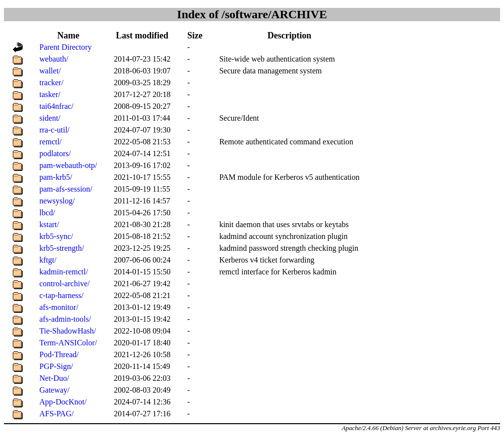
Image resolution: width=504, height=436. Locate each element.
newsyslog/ (57, 201)
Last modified (142, 35)
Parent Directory (65, 47)
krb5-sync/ (56, 236)
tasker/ (50, 94)
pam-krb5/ (56, 177)
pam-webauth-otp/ (68, 165)
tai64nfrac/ (56, 106)
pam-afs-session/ (66, 189)
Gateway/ (54, 390)
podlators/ (55, 153)
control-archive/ (64, 284)
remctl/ (50, 142)
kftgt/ (48, 260)
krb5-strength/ (62, 248)
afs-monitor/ (59, 307)
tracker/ (51, 83)
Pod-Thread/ (59, 354)
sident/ (50, 118)
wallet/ (50, 71)
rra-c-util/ (54, 130)
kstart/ (49, 224)
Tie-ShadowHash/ (68, 331)
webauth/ (54, 59)
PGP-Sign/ (56, 366)
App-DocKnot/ (63, 402)
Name (68, 35)
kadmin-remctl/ (64, 272)
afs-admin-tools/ (65, 319)
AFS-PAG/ (57, 414)
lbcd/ (47, 213)
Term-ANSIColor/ (68, 343)
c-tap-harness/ (62, 295)
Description (289, 35)
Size (195, 35)
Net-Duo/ (54, 378)
